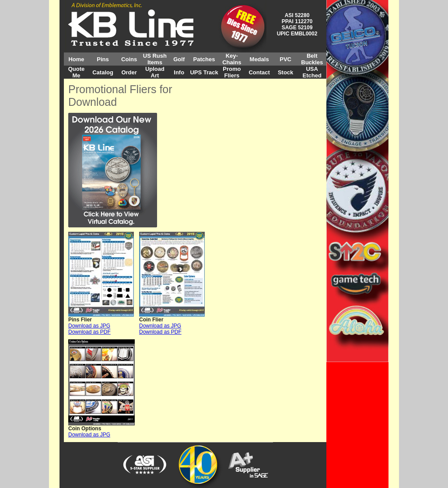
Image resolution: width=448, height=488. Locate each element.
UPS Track (204, 72)
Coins (129, 59)
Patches (204, 59)
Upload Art (155, 72)
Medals (259, 59)
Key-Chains (232, 59)
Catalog (103, 72)
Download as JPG (89, 326)
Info (179, 72)
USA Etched (312, 72)
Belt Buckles (312, 59)
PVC (285, 59)
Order (129, 72)
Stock (285, 72)
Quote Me (77, 72)
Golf (179, 59)
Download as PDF (89, 332)
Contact (259, 72)
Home (76, 59)
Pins (103, 59)
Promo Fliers (232, 72)
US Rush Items (155, 59)
